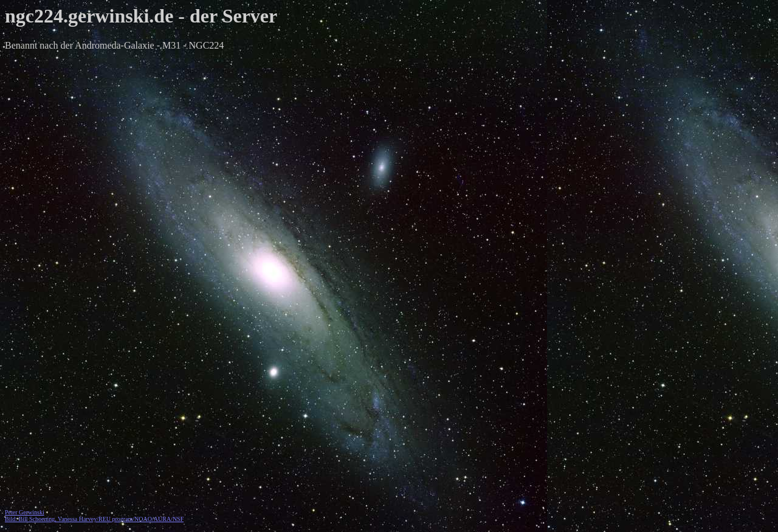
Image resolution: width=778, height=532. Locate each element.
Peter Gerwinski (25, 512)
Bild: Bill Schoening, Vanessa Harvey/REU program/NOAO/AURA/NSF (94, 519)
